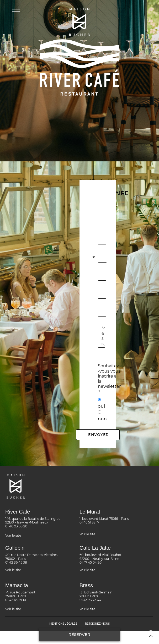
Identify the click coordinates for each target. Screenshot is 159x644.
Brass (86, 585)
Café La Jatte (95, 548)
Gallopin (15, 548)
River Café (18, 512)
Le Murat (90, 512)
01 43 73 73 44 (90, 600)
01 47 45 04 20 (91, 562)
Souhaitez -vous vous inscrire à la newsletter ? (109, 379)
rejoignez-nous (97, 624)
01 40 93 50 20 (16, 526)
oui (102, 406)
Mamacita (17, 585)
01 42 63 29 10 (16, 600)
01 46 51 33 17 (89, 522)
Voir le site (13, 535)
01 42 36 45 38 (16, 562)
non (102, 419)
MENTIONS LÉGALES (63, 624)
